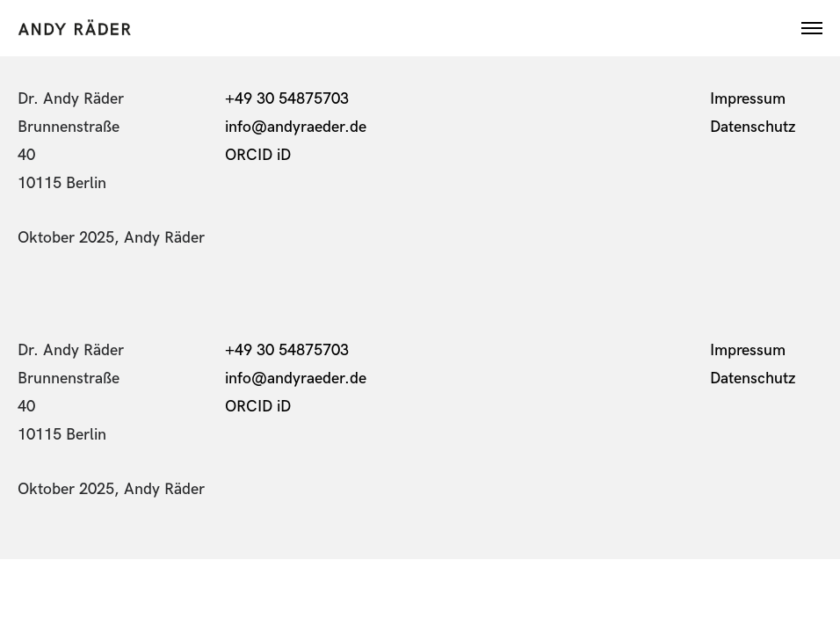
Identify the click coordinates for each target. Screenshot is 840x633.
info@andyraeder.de (296, 127)
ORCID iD (260, 155)
